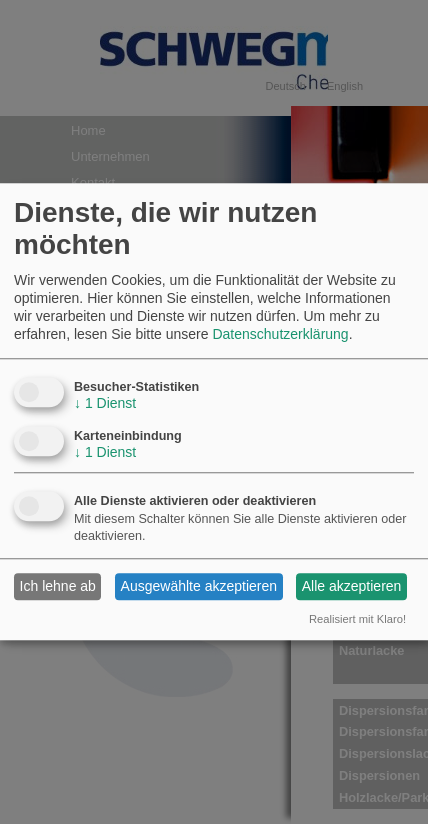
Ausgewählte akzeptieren (199, 587)
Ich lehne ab (58, 587)
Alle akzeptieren (352, 587)
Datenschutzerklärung (280, 335)
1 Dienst (105, 403)
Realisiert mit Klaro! (357, 619)
